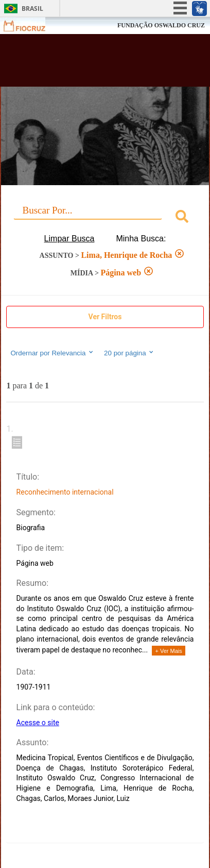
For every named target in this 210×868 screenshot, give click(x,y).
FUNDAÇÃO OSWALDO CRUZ (161, 25)
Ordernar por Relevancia (52, 353)
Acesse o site (38, 723)
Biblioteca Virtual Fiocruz (89, 63)
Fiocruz (31, 26)
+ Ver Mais (168, 651)
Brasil (32, 9)
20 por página (129, 353)
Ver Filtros (105, 317)
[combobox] (105, 218)
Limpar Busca (69, 239)
